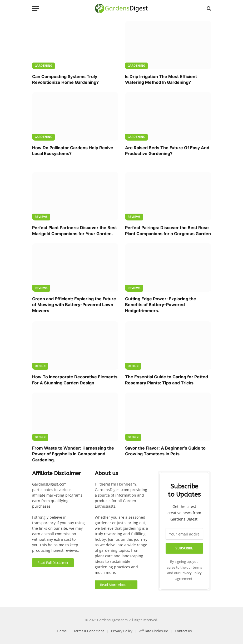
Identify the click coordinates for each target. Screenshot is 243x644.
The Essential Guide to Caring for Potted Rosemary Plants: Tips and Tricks (167, 380)
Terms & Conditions (89, 631)
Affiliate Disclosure (154, 631)
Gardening (44, 66)
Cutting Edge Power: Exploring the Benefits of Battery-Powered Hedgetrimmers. (161, 305)
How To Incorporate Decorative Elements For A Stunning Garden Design (75, 380)
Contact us (183, 631)
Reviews (41, 217)
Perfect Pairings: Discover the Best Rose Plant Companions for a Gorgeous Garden (168, 230)
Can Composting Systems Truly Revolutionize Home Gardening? (65, 79)
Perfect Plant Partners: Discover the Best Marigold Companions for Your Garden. (75, 230)
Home (62, 631)
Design (40, 366)
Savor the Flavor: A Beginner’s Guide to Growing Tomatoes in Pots (165, 451)
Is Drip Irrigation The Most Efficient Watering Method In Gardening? (161, 79)
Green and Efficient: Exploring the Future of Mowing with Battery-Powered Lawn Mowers (74, 305)
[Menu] (36, 9)
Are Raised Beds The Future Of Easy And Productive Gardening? (167, 151)
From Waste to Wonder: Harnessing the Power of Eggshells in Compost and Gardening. (73, 454)
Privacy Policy (191, 573)
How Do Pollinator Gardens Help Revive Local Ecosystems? (73, 151)
